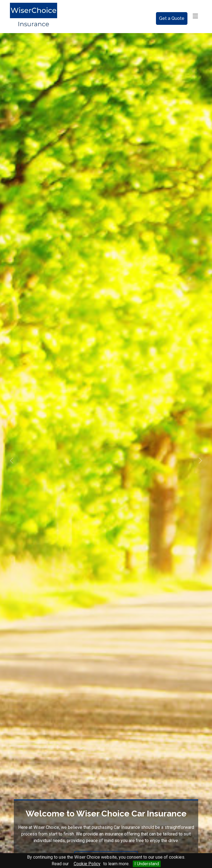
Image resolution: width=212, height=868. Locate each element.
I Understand (147, 864)
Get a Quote (172, 18)
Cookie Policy (87, 864)
